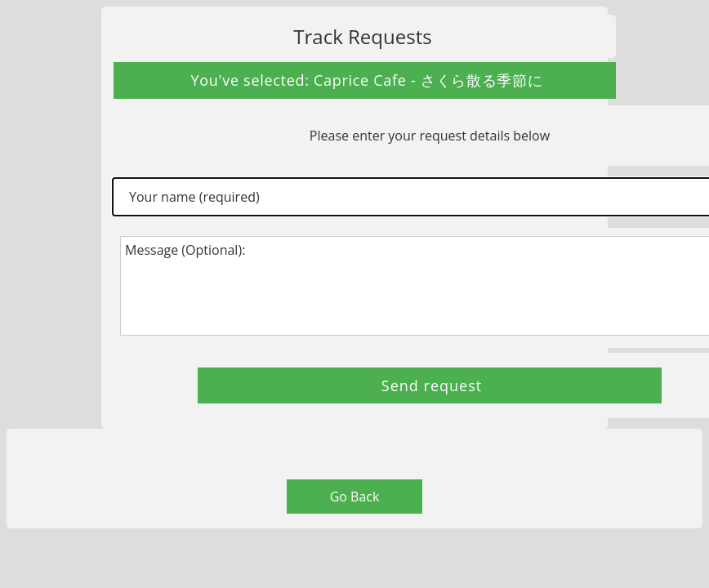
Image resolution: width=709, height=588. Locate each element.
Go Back (355, 497)
